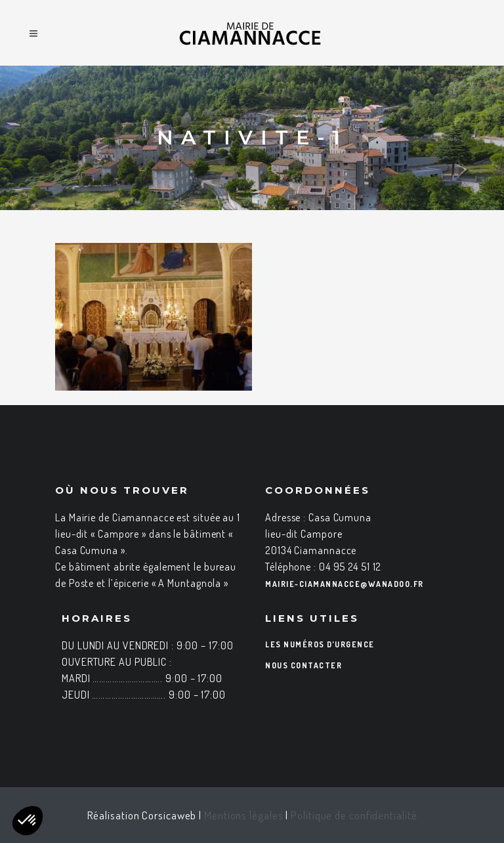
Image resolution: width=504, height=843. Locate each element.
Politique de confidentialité (354, 815)
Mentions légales (243, 815)
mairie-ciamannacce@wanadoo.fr (345, 584)
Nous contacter (304, 665)
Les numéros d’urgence (320, 644)
